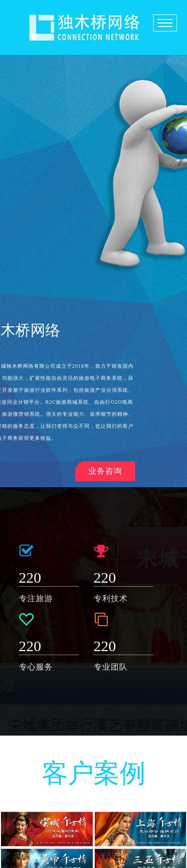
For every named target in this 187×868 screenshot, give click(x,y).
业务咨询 (105, 471)
